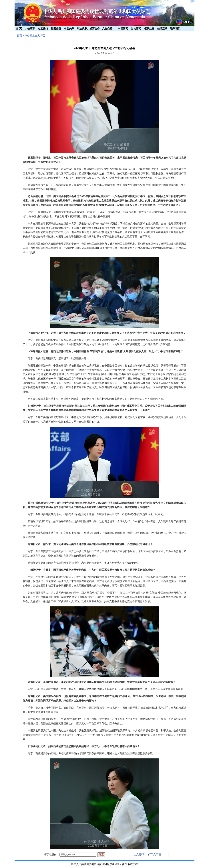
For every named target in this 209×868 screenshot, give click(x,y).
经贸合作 (95, 29)
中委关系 (69, 29)
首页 (19, 36)
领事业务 (149, 29)
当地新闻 (136, 29)
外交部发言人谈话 (35, 36)
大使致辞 (30, 29)
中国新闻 (123, 29)
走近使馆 (43, 29)
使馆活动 (162, 29)
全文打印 (139, 854)
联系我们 (175, 29)
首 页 (19, 29)
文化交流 (107, 29)
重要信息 (56, 29)
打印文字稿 (155, 854)
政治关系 (82, 29)
